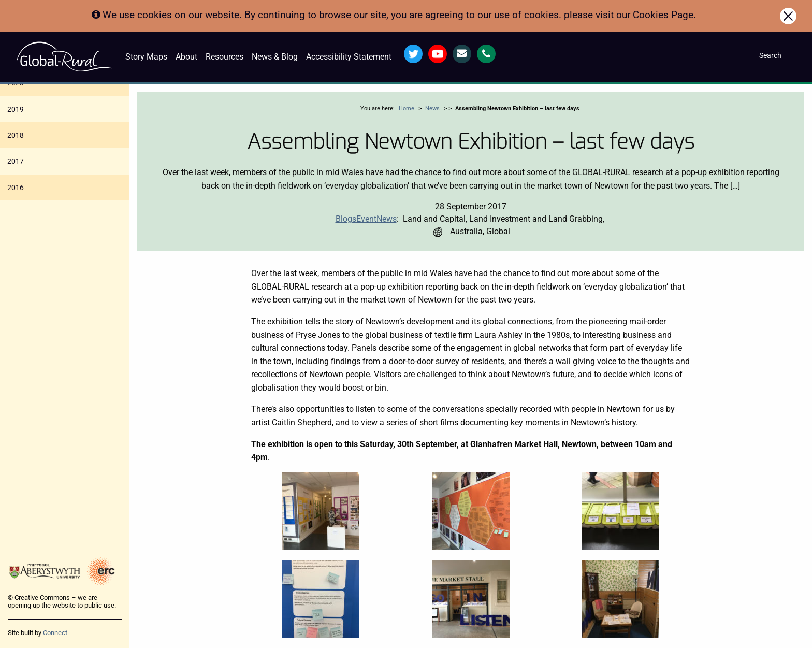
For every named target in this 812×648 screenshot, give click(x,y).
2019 (16, 109)
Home (407, 109)
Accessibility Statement (349, 57)
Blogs (346, 219)
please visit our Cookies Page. (630, 15)
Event (366, 219)
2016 (16, 188)
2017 (16, 161)
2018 (16, 135)
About (186, 57)
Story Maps (146, 57)
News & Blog (275, 57)
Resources (224, 57)
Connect (55, 633)
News (432, 109)
